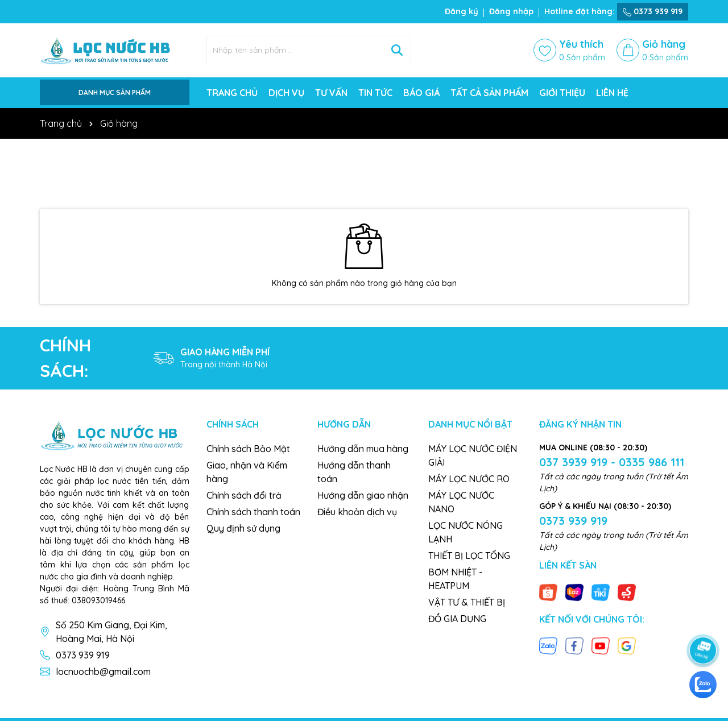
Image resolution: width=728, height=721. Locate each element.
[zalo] (703, 685)
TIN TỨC (375, 93)
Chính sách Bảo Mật (248, 449)
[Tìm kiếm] (397, 50)
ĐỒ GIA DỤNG (457, 619)
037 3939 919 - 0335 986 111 (612, 462)
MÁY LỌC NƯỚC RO (469, 479)
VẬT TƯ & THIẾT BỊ (467, 602)
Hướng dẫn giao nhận (363, 495)
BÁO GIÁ (421, 93)
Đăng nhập (511, 11)
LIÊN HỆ (612, 93)
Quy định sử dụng (243, 528)
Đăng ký (462, 11)
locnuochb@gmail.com (103, 672)
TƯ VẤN (331, 93)
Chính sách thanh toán (253, 512)
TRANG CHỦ (232, 93)
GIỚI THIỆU (562, 93)
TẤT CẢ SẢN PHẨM (489, 93)
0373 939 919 (653, 11)
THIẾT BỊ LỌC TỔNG (469, 556)
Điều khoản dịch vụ (357, 512)
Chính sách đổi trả (244, 495)
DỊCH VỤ (286, 93)
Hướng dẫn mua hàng (363, 449)
